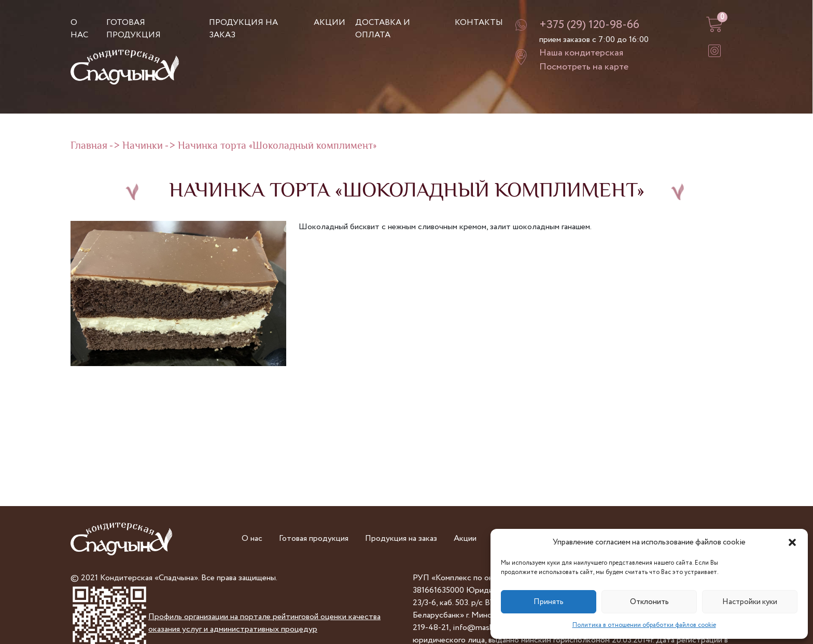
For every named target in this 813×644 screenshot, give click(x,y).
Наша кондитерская (581, 53)
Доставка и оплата (383, 29)
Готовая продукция (134, 29)
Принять (549, 602)
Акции (330, 23)
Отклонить (649, 602)
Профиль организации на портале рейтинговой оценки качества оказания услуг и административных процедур (264, 623)
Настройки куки (750, 602)
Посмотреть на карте (584, 67)
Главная (89, 146)
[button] (792, 542)
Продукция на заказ (401, 538)
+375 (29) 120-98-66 (589, 25)
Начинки (143, 146)
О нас (79, 29)
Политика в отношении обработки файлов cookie (644, 625)
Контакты (479, 23)
